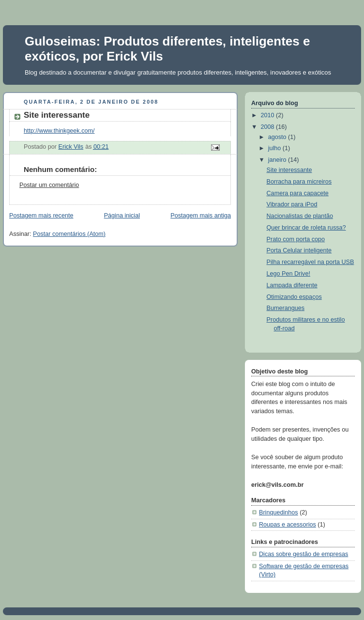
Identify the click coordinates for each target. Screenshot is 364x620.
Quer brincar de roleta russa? (306, 228)
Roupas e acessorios (288, 525)
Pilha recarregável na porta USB (311, 262)
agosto (278, 137)
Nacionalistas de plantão (300, 216)
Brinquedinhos (279, 512)
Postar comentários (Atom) (69, 234)
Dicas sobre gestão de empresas (303, 554)
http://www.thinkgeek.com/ (59, 131)
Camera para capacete (298, 193)
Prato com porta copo (296, 239)
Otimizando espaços (294, 297)
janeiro (278, 160)
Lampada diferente (292, 285)
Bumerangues (286, 308)
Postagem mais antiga (201, 216)
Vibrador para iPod (292, 204)
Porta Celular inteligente (299, 250)
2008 (269, 127)
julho (275, 148)
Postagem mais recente (41, 216)
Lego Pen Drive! (288, 274)
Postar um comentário (49, 185)
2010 (269, 115)
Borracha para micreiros (299, 182)
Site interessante (289, 170)
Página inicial (122, 216)
